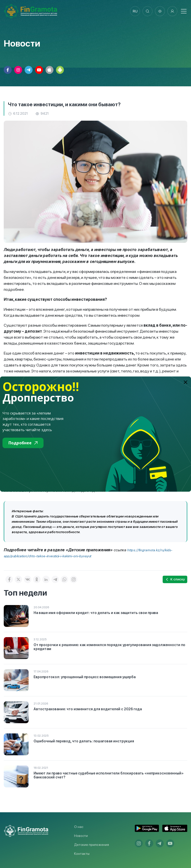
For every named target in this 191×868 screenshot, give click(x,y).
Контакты (82, 854)
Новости (81, 836)
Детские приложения (92, 845)
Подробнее (23, 443)
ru (135, 11)
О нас (79, 827)
